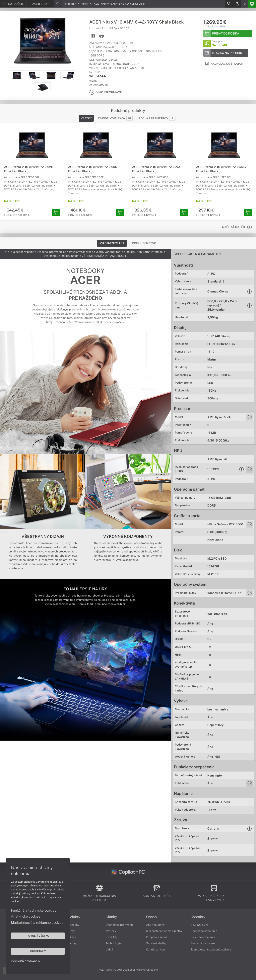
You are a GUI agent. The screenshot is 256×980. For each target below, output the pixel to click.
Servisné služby (156, 943)
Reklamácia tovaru (203, 943)
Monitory (71, 943)
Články (111, 917)
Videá (109, 949)
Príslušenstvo (144, 243)
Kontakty (198, 917)
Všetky (86, 118)
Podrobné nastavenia (25, 961)
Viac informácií (112, 243)
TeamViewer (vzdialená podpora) (211, 949)
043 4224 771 (199, 925)
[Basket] (252, 4)
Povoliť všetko (38, 936)
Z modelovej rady (115, 118)
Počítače (71, 937)
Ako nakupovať (156, 925)
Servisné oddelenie (203, 937)
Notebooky (71, 4)
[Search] (229, 4)
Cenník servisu (155, 949)
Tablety (70, 931)
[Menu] (13, 4)
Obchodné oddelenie (204, 931)
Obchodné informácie (120, 925)
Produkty (73, 917)
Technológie (114, 943)
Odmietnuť (38, 951)
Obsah (151, 917)
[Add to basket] (228, 34)
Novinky (111, 931)
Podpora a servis (157, 937)
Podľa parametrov (157, 118)
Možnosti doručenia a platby (164, 931)
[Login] (237, 4)
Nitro (87, 4)
